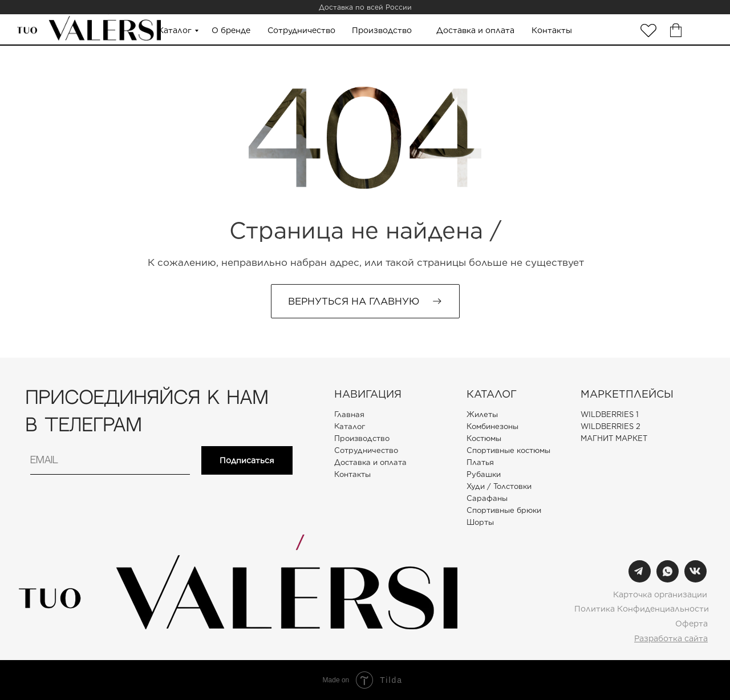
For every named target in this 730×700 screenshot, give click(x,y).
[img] (648, 31)
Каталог (175, 30)
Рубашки (484, 474)
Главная (349, 414)
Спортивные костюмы (508, 450)
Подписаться (247, 460)
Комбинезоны (492, 426)
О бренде (231, 30)
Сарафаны (487, 498)
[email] (110, 460)
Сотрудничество (301, 30)
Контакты (552, 30)
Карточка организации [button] (660, 594)
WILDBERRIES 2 (611, 426)
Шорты (480, 522)
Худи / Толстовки (499, 486)
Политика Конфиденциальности (642, 609)
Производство (382, 30)
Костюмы (484, 438)
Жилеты (482, 414)
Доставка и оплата (475, 30)
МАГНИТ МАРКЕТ (614, 438)
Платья (480, 462)
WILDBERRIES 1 (610, 414)
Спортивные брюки (504, 510)
